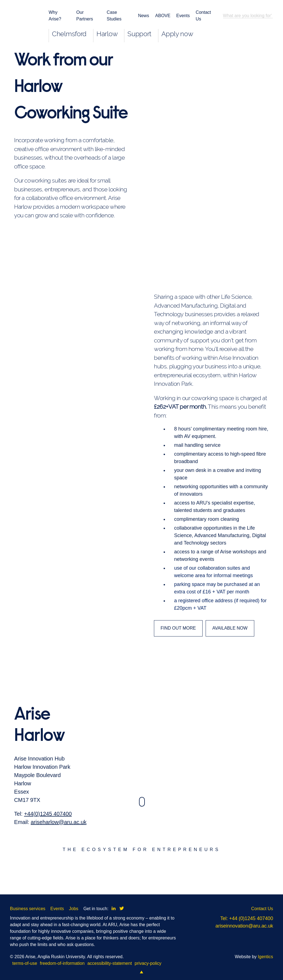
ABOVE (162, 16)
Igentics (265, 957)
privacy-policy (148, 963)
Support (139, 34)
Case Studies (114, 16)
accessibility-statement (110, 963)
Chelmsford (69, 34)
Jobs (74, 909)
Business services (28, 909)
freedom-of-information (62, 963)
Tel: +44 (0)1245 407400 (247, 918)
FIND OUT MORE (178, 628)
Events (183, 16)
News (143, 16)
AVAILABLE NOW (230, 628)
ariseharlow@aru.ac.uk (59, 837)
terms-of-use (25, 963)
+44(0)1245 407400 (48, 829)
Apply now (177, 34)
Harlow (107, 34)
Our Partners (85, 16)
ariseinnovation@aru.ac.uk (244, 926)
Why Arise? (55, 16)
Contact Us (203, 16)
